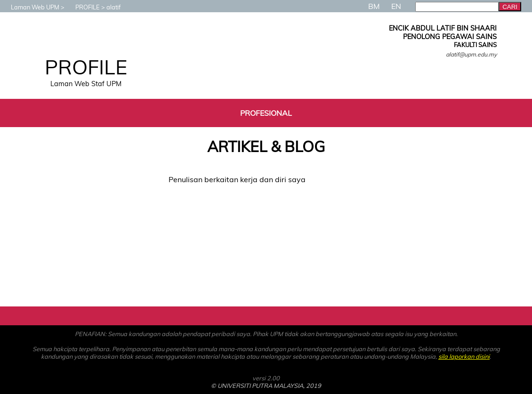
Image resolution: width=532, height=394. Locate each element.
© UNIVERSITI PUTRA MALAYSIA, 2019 (266, 386)
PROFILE (83, 7)
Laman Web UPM (30, 7)
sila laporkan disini (464, 356)
